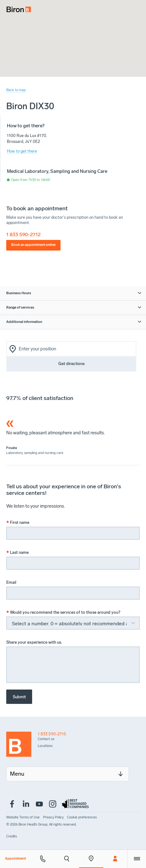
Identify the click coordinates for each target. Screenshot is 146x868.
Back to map (16, 90)
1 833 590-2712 (23, 234)
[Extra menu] (137, 859)
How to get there (22, 151)
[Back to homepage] (22, 746)
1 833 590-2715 (52, 734)
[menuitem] (17, 7)
